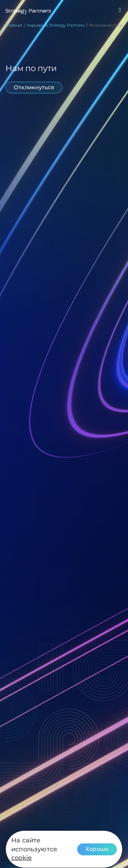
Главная (14, 25)
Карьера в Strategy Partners (56, 25)
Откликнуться (34, 87)
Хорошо (97, 849)
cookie (22, 858)
